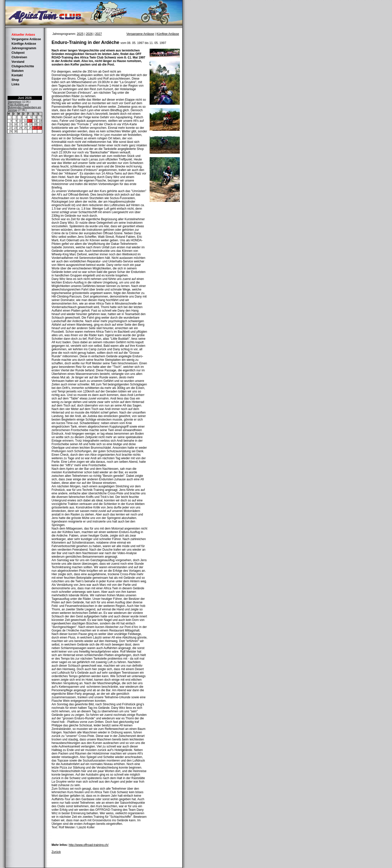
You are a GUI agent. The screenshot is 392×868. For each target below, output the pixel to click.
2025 (80, 34)
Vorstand (18, 62)
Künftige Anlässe (24, 44)
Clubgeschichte (23, 66)
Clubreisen (19, 57)
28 (40, 128)
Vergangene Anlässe (26, 39)
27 (35, 128)
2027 (98, 34)
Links (15, 84)
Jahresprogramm (24, 48)
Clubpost (18, 53)
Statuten (18, 71)
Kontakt (17, 75)
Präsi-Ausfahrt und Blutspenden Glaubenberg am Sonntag (25, 107)
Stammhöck (14, 102)
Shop (15, 80)
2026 (89, 34)
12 (31, 121)
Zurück (56, 852)
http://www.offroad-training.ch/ (89, 845)
